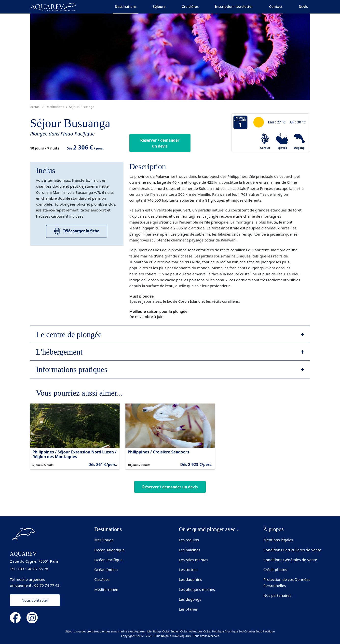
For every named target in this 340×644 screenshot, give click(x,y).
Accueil (35, 107)
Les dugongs (190, 599)
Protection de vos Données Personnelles (287, 582)
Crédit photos (275, 569)
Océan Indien (106, 569)
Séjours (159, 7)
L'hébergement (59, 352)
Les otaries (188, 609)
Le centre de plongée (69, 334)
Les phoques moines (197, 589)
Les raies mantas (194, 560)
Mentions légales (278, 540)
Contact (276, 7)
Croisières (190, 7)
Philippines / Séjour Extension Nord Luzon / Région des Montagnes (75, 454)
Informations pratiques (72, 369)
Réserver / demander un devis (160, 143)
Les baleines (190, 550)
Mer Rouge (104, 540)
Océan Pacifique (108, 560)
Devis (303, 7)
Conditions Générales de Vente (290, 560)
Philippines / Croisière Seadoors (158, 452)
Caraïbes (102, 579)
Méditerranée (106, 589)
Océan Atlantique (109, 550)
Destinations (126, 7)
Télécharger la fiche (77, 231)
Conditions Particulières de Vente (292, 550)
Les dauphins (190, 579)
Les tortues (189, 569)
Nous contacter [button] (35, 600)
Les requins (189, 540)
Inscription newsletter (234, 7)
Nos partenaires (277, 595)
